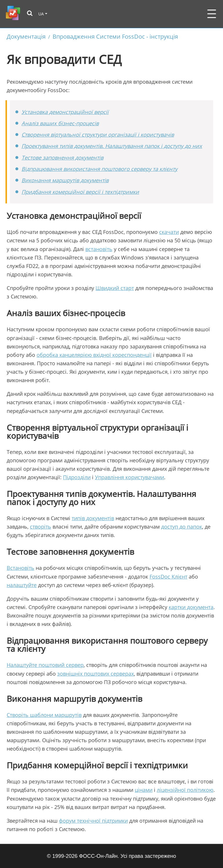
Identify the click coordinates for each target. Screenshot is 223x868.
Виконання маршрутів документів (65, 180)
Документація (26, 36)
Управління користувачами (130, 477)
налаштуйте (22, 585)
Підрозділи (77, 477)
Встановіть (20, 568)
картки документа (191, 607)
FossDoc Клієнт (168, 577)
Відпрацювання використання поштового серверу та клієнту (99, 169)
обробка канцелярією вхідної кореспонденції (94, 355)
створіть (41, 527)
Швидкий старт (115, 288)
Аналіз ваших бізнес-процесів (60, 123)
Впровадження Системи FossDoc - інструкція (115, 36)
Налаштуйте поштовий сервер (45, 665)
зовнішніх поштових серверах (96, 674)
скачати (169, 232)
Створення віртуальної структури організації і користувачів (98, 135)
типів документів (93, 518)
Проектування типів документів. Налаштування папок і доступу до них (112, 146)
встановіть (99, 249)
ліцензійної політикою (185, 790)
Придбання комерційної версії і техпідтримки (80, 192)
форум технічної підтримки (93, 821)
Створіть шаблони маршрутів (44, 715)
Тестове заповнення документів (62, 158)
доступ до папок (182, 527)
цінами (144, 790)
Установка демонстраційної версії (65, 112)
